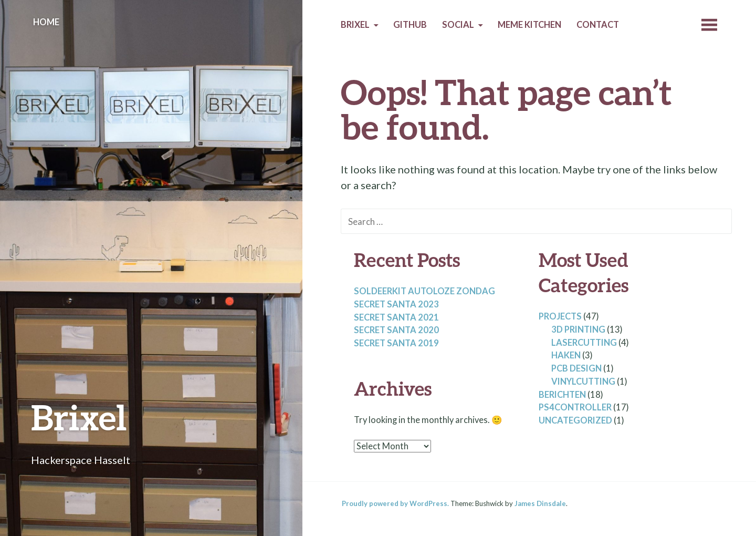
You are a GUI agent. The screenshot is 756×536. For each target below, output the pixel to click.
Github (410, 25)
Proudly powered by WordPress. (395, 503)
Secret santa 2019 (396, 343)
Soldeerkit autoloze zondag (424, 291)
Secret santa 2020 (396, 330)
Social (458, 25)
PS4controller (575, 407)
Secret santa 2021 (396, 317)
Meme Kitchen (529, 25)
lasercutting (584, 343)
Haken (566, 355)
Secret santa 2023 (396, 304)
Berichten (562, 395)
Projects (560, 316)
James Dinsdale (540, 503)
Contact (598, 25)
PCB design (576, 368)
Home (46, 22)
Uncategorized (575, 420)
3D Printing (578, 329)
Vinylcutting (583, 382)
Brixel (79, 417)
